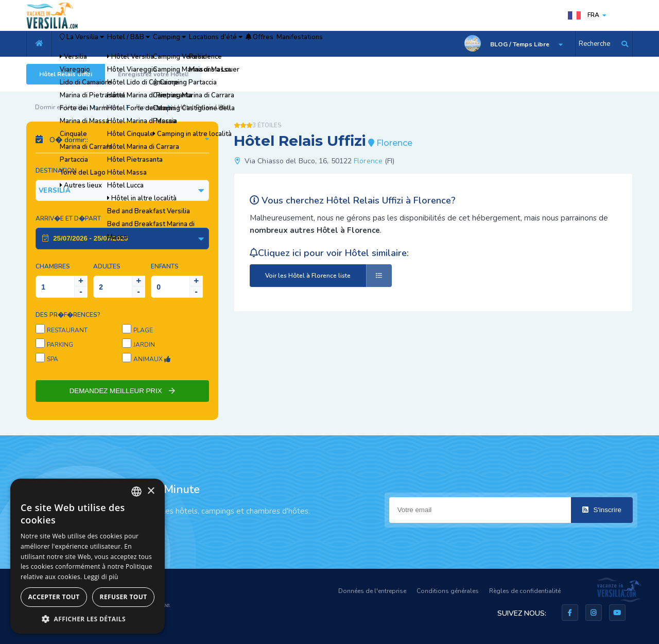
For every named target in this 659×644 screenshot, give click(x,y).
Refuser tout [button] (124, 597)
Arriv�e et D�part (68, 218)
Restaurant (67, 330)
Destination (56, 171)
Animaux (152, 359)
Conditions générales (448, 591)
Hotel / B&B (160, 44)
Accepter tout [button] (54, 597)
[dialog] (88, 556)
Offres (345, 44)
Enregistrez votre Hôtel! (153, 74)
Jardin (144, 345)
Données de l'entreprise (372, 591)
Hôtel (111, 107)
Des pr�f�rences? (68, 315)
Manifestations (400, 44)
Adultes (107, 266)
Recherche (594, 44)
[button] (88, 618)
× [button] (151, 491)
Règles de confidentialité (525, 591)
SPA (53, 359)
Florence (149, 107)
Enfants (165, 266)
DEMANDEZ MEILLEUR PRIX (123, 391)
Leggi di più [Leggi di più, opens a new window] (101, 577)
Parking (60, 345)
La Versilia (93, 44)
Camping (219, 44)
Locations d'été (284, 44)
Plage (143, 330)
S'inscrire (602, 510)
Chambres (53, 266)
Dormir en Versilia (61, 107)
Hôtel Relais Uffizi (66, 74)
